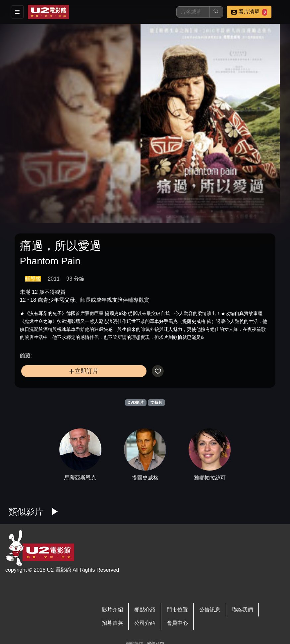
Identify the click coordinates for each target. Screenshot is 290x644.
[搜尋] (193, 12)
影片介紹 (112, 610)
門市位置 (177, 610)
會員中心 (177, 623)
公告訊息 (210, 610)
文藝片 (156, 403)
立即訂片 (84, 371)
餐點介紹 (145, 610)
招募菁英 (112, 623)
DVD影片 (136, 403)
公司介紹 (145, 623)
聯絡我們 (242, 610)
